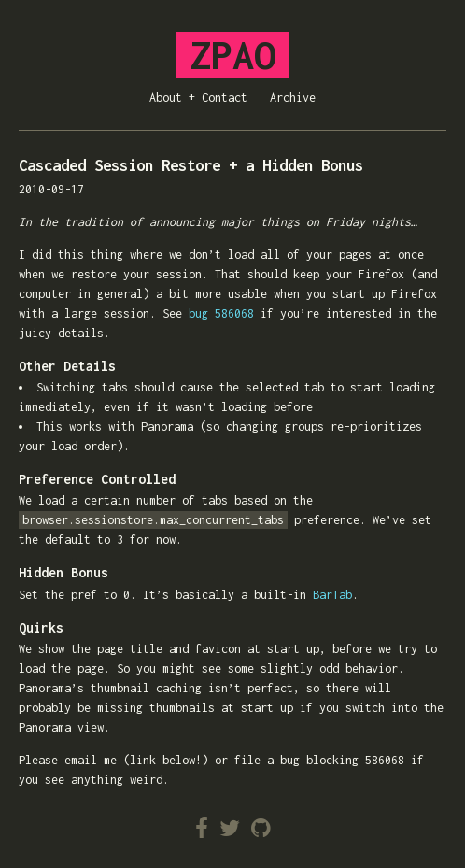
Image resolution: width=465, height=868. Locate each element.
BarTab (332, 595)
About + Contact (198, 98)
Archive (293, 98)
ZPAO (232, 55)
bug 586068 (221, 313)
